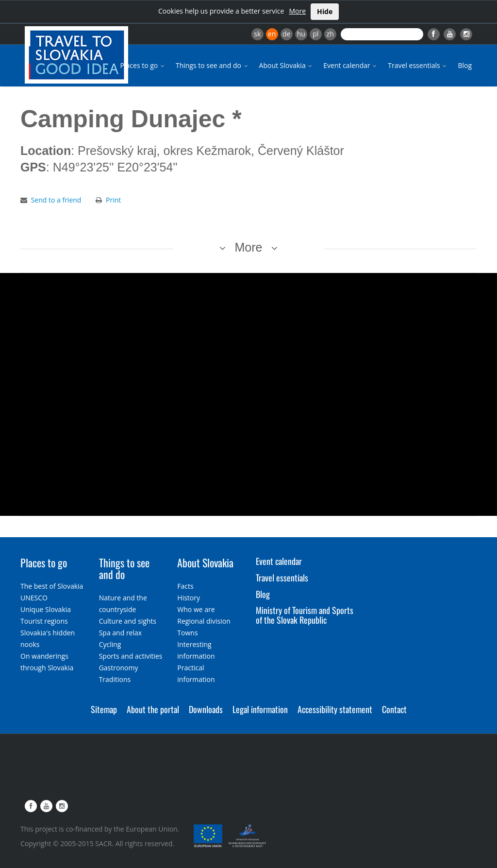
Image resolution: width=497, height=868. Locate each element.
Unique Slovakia (46, 609)
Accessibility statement (335, 709)
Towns (187, 633)
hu (301, 34)
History (189, 598)
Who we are (196, 609)
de (286, 34)
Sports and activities (131, 656)
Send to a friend (56, 200)
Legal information (260, 709)
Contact (394, 709)
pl (315, 34)
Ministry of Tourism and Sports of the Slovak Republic (305, 615)
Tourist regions (44, 621)
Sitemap (104, 709)
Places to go (143, 65)
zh (330, 34)
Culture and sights (128, 621)
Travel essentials (418, 65)
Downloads (206, 709)
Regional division (204, 621)
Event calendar (351, 65)
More (297, 11)
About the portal (153, 709)
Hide (325, 11)
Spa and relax (120, 633)
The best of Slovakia (52, 586)
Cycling (110, 644)
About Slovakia (287, 65)
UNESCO (34, 598)
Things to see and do (213, 65)
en (272, 34)
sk (257, 34)
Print (113, 200)
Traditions (115, 679)
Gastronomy (119, 668)
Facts (185, 586)
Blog (465, 65)
